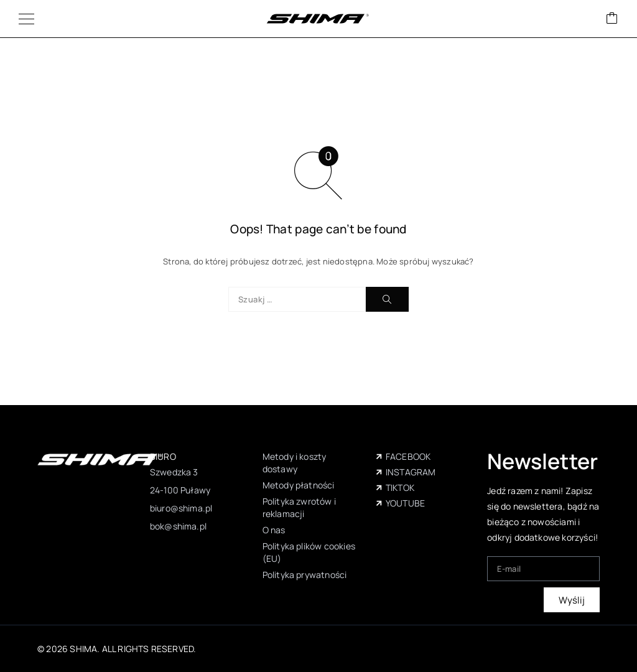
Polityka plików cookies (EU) (309, 552)
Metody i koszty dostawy (295, 463)
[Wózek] (612, 19)
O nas (274, 530)
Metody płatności (299, 485)
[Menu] (26, 19)
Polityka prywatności (305, 575)
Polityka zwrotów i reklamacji (299, 507)
